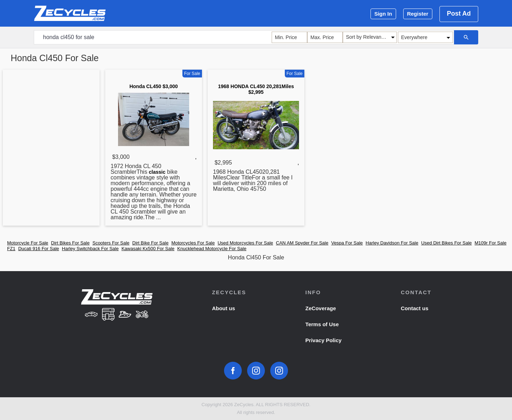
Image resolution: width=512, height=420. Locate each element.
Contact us (415, 308)
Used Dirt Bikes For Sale (446, 243)
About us (223, 308)
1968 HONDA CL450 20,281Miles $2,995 (256, 89)
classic (157, 172)
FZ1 (11, 249)
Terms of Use (322, 324)
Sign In (383, 14)
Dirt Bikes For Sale (70, 243)
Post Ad (459, 14)
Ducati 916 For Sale (39, 249)
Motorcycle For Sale (28, 243)
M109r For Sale (491, 243)
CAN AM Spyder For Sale (302, 243)
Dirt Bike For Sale (150, 243)
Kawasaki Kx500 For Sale (148, 249)
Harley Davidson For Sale (392, 243)
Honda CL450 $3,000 (154, 86)
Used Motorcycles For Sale (245, 243)
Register (418, 14)
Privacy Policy (324, 340)
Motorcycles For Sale (193, 243)
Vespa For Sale (347, 243)
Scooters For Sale (111, 243)
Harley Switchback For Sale (90, 249)
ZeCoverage (321, 308)
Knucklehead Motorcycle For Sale (212, 249)
